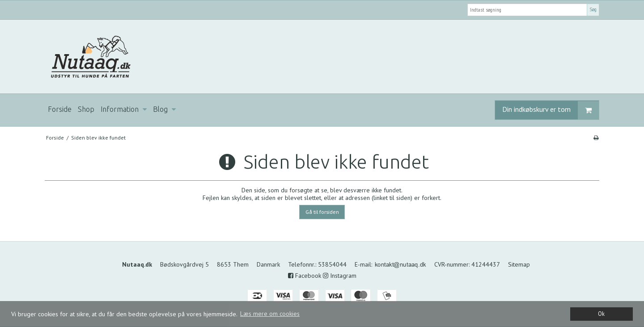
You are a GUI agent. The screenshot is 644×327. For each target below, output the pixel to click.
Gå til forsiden (322, 212)
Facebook (305, 276)
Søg (593, 9)
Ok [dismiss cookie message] (601, 314)
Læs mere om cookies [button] (270, 314)
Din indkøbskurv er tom (551, 110)
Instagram (340, 276)
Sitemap (519, 264)
